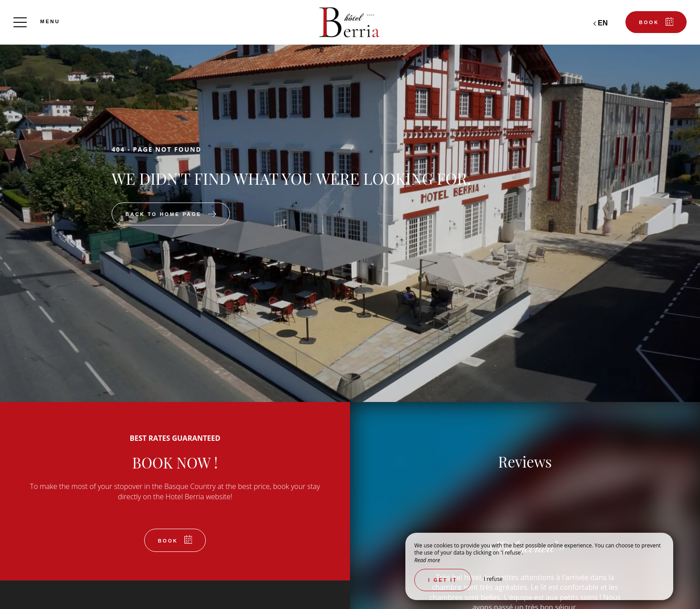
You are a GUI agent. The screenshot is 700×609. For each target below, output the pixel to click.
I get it (443, 580)
